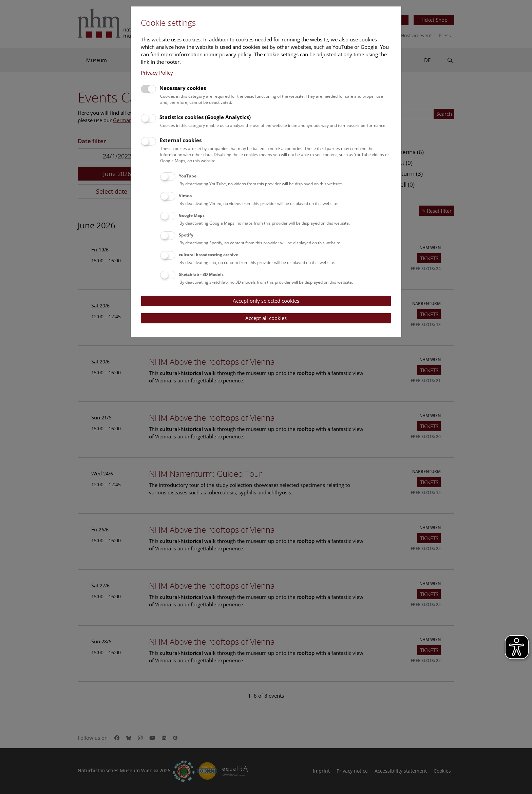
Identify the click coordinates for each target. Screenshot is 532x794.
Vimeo (185, 196)
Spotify (186, 235)
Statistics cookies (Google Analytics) (205, 117)
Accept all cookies (266, 318)
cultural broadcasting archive (208, 255)
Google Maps (192, 215)
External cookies (180, 140)
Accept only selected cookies (266, 301)
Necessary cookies (183, 88)
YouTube (188, 176)
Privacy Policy (157, 73)
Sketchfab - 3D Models (201, 274)
